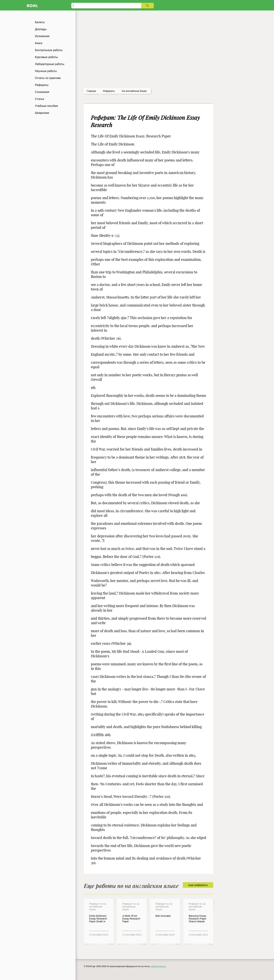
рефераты (109, 91)
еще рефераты (198, 885)
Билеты (40, 22)
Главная (91, 91)
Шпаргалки (42, 113)
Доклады (41, 29)
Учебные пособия (46, 106)
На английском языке (134, 91)
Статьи (39, 99)
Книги (39, 43)
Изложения (42, 36)
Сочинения (42, 92)
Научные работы (46, 71)
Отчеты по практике (48, 78)
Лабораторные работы (50, 64)
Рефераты (42, 85)
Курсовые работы (46, 57)
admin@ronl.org (158, 966)
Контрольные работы (49, 50)
